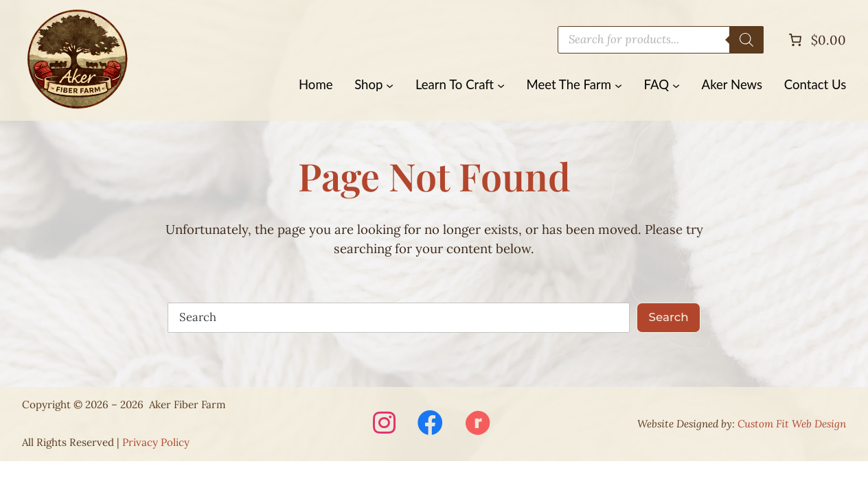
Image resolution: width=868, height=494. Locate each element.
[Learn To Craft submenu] (501, 85)
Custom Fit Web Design (792, 424)
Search (669, 317)
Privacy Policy (156, 442)
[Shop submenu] (390, 85)
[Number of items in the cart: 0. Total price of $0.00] (816, 40)
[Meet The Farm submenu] (618, 85)
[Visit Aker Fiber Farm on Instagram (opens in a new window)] (384, 424)
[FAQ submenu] (676, 85)
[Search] (746, 40)
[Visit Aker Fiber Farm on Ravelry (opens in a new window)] (478, 424)
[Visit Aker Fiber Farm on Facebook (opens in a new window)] (430, 424)
